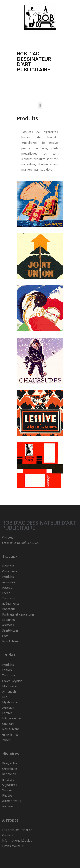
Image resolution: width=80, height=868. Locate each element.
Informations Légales (17, 840)
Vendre (7, 790)
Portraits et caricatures (18, 614)
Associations (11, 582)
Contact (8, 835)
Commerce (10, 571)
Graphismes (10, 735)
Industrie (8, 566)
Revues (7, 588)
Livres (6, 593)
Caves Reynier (12, 681)
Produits (8, 577)
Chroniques (10, 769)
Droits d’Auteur (13, 846)
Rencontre (9, 774)
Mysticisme (10, 702)
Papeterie (9, 609)
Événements (11, 603)
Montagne (9, 686)
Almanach (9, 691)
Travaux (10, 556)
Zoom (6, 740)
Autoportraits (12, 801)
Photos (7, 795)
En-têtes (8, 779)
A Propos (10, 820)
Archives (8, 806)
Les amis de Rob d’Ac (17, 830)
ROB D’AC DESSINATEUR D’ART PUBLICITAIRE (39, 525)
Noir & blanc (11, 641)
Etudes (9, 655)
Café (5, 636)
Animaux (8, 708)
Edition (7, 670)
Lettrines (8, 620)
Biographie (10, 763)
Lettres (7, 713)
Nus (5, 697)
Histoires (11, 754)
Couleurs (8, 724)
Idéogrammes (12, 718)
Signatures (10, 785)
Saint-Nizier (10, 630)
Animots (8, 625)
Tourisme (9, 598)
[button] (40, 106)
